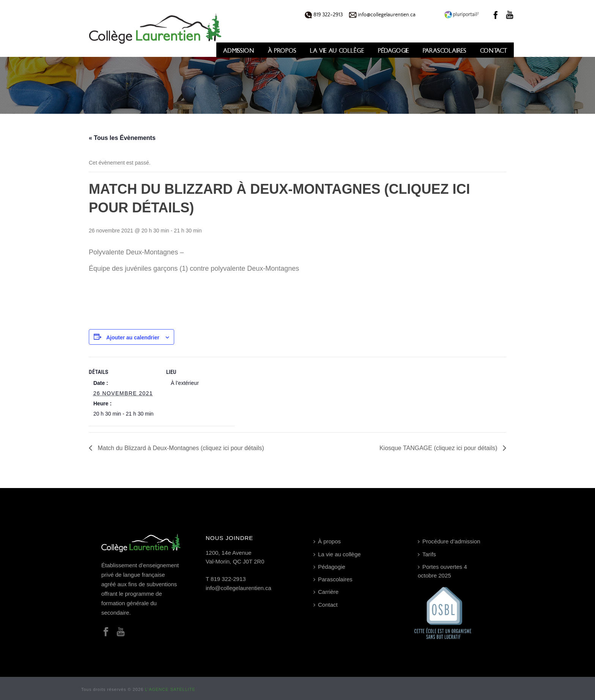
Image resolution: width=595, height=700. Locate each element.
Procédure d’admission (449, 541)
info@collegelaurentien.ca (382, 15)
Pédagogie (394, 51)
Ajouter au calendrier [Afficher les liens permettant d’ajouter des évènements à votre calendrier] (133, 337)
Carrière (326, 592)
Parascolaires (445, 51)
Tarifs (427, 554)
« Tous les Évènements (122, 138)
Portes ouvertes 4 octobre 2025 (442, 571)
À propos (282, 51)
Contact (493, 51)
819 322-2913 (324, 15)
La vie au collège (337, 51)
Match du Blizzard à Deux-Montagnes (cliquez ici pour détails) (180, 448)
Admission (239, 51)
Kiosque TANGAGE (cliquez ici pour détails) (439, 448)
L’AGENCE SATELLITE (170, 689)
